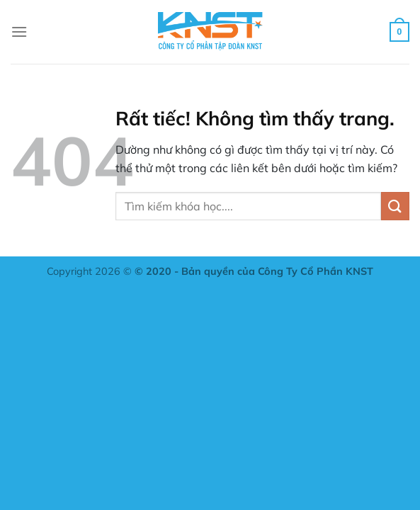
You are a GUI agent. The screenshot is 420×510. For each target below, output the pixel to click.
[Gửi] (395, 206)
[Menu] (19, 32)
